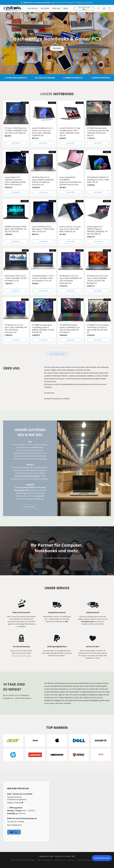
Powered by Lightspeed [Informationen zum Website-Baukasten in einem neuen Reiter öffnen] (57, 864)
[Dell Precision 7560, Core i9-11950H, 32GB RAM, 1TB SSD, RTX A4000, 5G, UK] (16, 271)
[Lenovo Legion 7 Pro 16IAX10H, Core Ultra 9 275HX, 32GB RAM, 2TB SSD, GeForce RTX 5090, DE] (16, 173)
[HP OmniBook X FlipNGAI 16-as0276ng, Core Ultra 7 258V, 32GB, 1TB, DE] (98, 173)
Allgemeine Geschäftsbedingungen (23, 860)
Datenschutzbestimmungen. (21, 656)
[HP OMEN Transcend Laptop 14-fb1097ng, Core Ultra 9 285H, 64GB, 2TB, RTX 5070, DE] (98, 321)
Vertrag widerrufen (102, 858)
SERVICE (66, 8)
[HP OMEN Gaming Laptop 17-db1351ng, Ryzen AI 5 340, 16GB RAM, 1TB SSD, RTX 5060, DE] (98, 124)
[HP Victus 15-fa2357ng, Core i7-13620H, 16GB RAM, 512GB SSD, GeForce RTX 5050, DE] (16, 124)
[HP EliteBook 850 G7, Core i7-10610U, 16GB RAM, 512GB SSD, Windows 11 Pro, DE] (43, 271)
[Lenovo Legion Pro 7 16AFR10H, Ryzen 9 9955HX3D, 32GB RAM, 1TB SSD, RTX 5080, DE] (98, 222)
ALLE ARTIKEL (33, 8)
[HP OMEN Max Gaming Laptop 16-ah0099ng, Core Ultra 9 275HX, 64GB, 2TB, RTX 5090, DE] (71, 321)
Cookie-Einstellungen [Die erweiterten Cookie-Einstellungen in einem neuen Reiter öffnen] (84, 860)
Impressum (71, 860)
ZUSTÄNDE (45, 8)
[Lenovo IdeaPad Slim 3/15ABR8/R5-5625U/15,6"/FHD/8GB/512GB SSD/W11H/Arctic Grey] (71, 173)
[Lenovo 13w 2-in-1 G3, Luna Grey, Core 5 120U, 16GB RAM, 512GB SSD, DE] (71, 222)
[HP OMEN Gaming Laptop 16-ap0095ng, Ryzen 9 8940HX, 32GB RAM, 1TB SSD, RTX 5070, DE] (43, 321)
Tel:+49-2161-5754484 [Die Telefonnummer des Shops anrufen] (15, 822)
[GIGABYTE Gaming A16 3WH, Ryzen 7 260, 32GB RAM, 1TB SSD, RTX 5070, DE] (16, 222)
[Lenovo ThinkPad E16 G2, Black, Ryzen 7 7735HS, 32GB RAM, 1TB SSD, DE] (43, 222)
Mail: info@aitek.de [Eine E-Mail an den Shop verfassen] (14, 825)
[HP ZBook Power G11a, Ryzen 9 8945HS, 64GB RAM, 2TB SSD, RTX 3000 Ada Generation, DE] (43, 173)
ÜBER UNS (56, 8)
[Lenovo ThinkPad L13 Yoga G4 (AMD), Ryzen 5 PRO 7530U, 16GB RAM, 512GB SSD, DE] (71, 124)
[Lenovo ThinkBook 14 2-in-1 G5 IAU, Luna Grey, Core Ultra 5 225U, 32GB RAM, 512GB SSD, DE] (43, 124)
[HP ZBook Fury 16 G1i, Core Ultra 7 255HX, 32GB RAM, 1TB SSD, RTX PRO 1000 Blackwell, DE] (98, 271)
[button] (13, 8)
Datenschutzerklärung (45, 860)
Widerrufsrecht (60, 860)
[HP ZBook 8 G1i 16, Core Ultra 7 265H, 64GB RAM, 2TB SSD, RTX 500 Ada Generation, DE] (71, 271)
